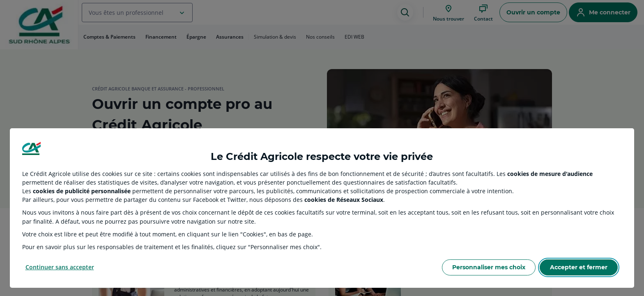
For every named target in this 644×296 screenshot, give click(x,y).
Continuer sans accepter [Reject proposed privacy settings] (60, 267)
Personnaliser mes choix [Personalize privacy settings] (489, 267)
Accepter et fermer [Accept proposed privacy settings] (579, 267)
